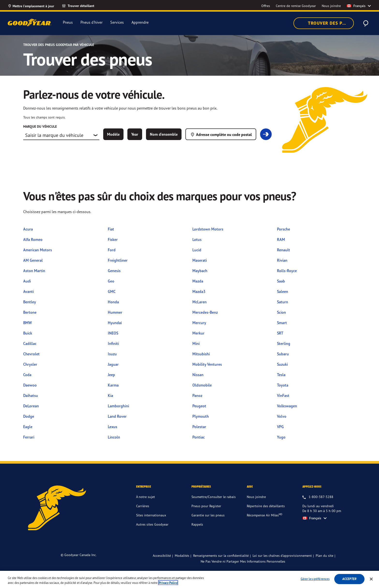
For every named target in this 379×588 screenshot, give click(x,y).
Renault (284, 250)
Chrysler (30, 364)
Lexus (113, 427)
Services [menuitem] (117, 22)
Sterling (284, 343)
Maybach (200, 271)
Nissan (198, 375)
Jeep (111, 375)
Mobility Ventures (207, 364)
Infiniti (113, 343)
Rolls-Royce (287, 271)
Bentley (30, 302)
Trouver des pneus (327, 23)
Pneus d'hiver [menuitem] (91, 22)
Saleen (283, 291)
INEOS (113, 333)
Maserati (200, 260)
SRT (280, 333)
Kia (110, 395)
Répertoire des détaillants (266, 506)
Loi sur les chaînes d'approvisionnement (282, 555)
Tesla (281, 375)
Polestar (199, 427)
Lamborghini (118, 406)
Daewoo (30, 385)
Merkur (198, 333)
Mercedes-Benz (205, 312)
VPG (280, 427)
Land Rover (117, 416)
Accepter (349, 579)
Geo (111, 281)
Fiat (111, 229)
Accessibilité (162, 555)
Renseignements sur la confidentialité (221, 555)
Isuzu (112, 354)
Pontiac (199, 437)
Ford (112, 250)
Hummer (115, 312)
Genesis (114, 271)
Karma (113, 385)
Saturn (283, 302)
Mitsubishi (201, 354)
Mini (196, 343)
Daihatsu (31, 395)
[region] (189, 579)
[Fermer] (371, 579)
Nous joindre (256, 497)
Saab (281, 281)
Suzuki (282, 364)
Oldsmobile (202, 385)
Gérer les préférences (315, 579)
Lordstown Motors (208, 229)
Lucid (197, 250)
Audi (27, 281)
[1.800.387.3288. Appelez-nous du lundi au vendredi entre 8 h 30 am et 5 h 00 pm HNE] (318, 497)
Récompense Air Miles (265, 515)
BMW (27, 323)
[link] (82, 6)
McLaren (200, 302)
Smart (282, 323)
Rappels (197, 524)
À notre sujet (146, 497)
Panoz (197, 395)
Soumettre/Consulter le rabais (214, 497)
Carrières (143, 506)
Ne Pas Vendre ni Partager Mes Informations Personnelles (243, 561)
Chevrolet (31, 354)
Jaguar (113, 364)
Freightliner (118, 260)
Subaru (283, 354)
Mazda (198, 281)
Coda (27, 375)
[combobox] (61, 135)
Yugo (281, 437)
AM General (33, 260)
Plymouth (201, 416)
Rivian (282, 260)
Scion (281, 312)
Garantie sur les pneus (208, 515)
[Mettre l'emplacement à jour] (31, 6)
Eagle (28, 427)
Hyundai (115, 323)
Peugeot (199, 406)
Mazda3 (199, 291)
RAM (281, 239)
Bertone (30, 312)
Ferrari (29, 437)
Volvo (282, 416)
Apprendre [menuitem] (140, 22)
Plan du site (324, 555)
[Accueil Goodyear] (29, 22)
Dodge (29, 416)
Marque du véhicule (40, 127)
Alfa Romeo (33, 239)
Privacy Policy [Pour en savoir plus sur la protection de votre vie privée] (168, 583)
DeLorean (31, 406)
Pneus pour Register (206, 506)
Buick (28, 333)
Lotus (197, 239)
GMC (112, 291)
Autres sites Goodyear (152, 524)
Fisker (113, 239)
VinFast (283, 395)
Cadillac (30, 343)
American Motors (38, 250)
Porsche (284, 229)
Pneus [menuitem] (68, 22)
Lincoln (114, 437)
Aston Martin (34, 271)
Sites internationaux (151, 515)
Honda (113, 302)
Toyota (283, 385)
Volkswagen (287, 406)
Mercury (199, 323)
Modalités (182, 555)
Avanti (29, 291)
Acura (28, 229)
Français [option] (356, 6)
